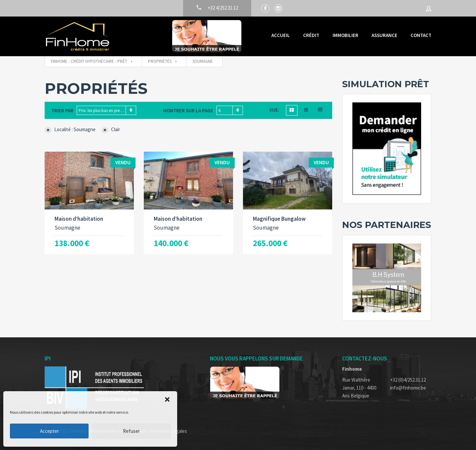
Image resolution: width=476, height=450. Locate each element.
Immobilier (345, 35)
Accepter (49, 431)
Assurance (384, 35)
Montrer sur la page (188, 111)
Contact (421, 35)
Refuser (131, 431)
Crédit (311, 35)
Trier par (62, 111)
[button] (167, 399)
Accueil (281, 35)
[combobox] (106, 110)
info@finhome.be (408, 388)
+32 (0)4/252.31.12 (408, 380)
